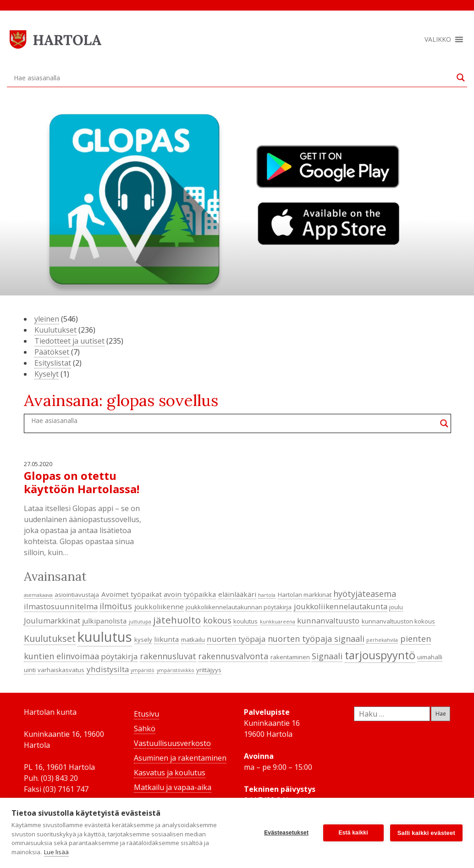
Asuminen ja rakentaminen (180, 758)
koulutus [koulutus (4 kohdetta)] (245, 621)
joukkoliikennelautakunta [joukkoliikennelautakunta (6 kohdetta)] (341, 606)
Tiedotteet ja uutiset (69, 341)
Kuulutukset (55, 330)
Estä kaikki (353, 833)
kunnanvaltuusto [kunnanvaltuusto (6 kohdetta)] (328, 620)
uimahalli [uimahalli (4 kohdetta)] (430, 657)
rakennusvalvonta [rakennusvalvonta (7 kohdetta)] (233, 656)
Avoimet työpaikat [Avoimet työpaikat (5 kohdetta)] (132, 594)
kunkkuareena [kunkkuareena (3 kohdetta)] (278, 622)
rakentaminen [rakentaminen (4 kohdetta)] (290, 657)
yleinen (47, 319)
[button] (438, 39)
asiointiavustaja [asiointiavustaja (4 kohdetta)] (77, 595)
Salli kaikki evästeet (426, 833)
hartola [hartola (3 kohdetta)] (267, 595)
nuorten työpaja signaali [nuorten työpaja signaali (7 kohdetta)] (316, 639)
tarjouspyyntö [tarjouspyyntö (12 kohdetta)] (380, 655)
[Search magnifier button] (461, 78)
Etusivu (146, 714)
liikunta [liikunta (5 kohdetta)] (166, 639)
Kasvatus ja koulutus (170, 773)
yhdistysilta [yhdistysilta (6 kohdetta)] (108, 669)
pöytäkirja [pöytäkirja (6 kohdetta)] (119, 656)
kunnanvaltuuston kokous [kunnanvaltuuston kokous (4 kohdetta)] (398, 621)
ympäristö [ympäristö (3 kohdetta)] (143, 670)
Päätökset (52, 352)
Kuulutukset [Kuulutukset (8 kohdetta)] (50, 638)
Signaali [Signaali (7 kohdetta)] (327, 656)
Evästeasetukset (286, 833)
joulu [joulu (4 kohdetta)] (396, 607)
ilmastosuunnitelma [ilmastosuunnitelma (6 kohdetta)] (61, 606)
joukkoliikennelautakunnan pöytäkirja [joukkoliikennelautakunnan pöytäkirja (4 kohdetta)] (239, 607)
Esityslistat (53, 363)
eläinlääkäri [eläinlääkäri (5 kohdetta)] (237, 594)
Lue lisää (56, 852)
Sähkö (145, 729)
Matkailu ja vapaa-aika (173, 787)
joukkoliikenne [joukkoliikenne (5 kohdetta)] (159, 606)
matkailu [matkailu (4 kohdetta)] (193, 640)
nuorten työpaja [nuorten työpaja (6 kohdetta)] (236, 639)
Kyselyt (47, 374)
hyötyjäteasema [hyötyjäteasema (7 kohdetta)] (365, 594)
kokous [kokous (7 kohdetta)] (217, 620)
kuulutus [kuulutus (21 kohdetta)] (105, 637)
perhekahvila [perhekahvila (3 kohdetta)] (382, 640)
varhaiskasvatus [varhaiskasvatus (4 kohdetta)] (61, 670)
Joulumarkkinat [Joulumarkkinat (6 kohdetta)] (52, 620)
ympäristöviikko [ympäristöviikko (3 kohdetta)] (176, 670)
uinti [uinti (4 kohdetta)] (30, 670)
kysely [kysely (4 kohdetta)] (143, 640)
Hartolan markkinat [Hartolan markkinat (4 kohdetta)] (305, 595)
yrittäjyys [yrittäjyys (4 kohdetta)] (209, 670)
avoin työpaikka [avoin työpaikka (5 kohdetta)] (190, 594)
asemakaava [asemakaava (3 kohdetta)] (38, 595)
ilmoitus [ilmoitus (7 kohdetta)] (116, 606)
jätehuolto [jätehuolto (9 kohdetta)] (177, 620)
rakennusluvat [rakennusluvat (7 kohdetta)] (168, 656)
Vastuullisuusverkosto (172, 743)
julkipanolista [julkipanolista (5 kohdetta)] (104, 621)
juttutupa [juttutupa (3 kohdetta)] (140, 622)
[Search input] (233, 78)
